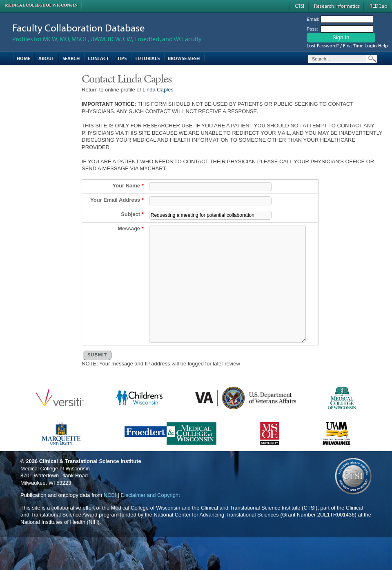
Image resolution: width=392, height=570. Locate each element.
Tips (122, 58)
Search (71, 58)
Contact (98, 58)
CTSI (300, 6)
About (46, 58)
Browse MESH (184, 58)
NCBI (110, 520)
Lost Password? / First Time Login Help (347, 46)
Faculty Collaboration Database (79, 28)
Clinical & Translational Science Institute (90, 486)
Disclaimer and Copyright (150, 520)
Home (23, 58)
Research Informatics (337, 6)
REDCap (378, 6)
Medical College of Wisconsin (41, 5)
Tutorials (147, 58)
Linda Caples (158, 90)
